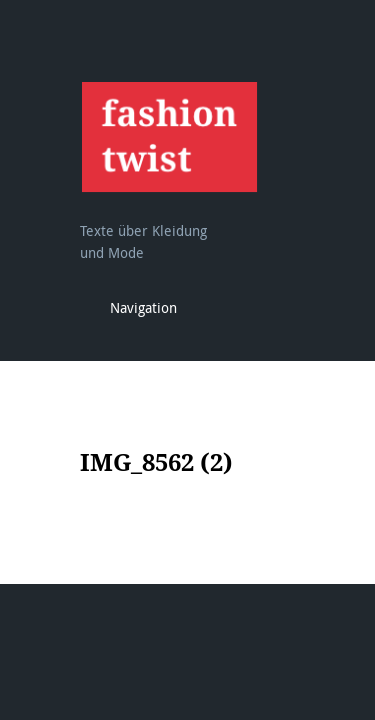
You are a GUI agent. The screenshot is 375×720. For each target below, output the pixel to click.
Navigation (143, 307)
